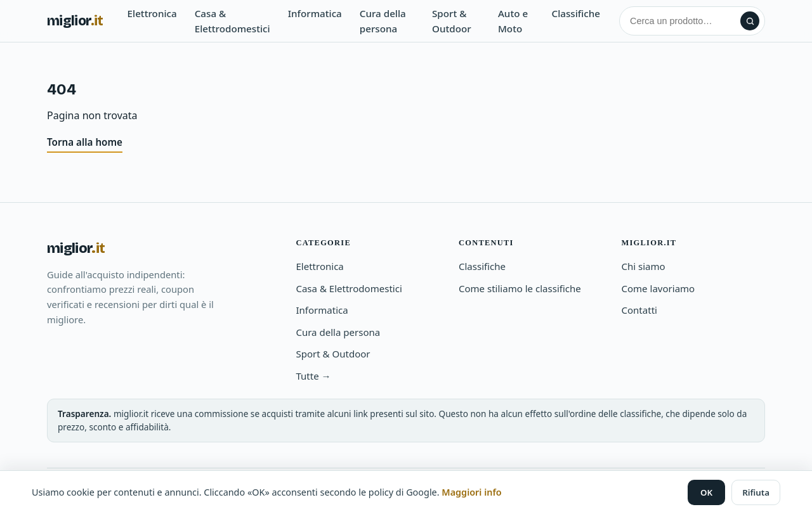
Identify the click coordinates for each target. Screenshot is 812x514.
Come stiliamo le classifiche (520, 288)
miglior (75, 21)
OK (706, 492)
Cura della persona (383, 21)
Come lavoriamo (658, 288)
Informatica (315, 13)
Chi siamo (643, 266)
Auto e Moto (513, 21)
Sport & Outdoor (452, 21)
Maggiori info (471, 492)
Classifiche (576, 13)
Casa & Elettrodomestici (232, 21)
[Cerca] (682, 21)
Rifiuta (756, 492)
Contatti (639, 310)
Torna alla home (85, 142)
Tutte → (313, 376)
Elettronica (152, 13)
